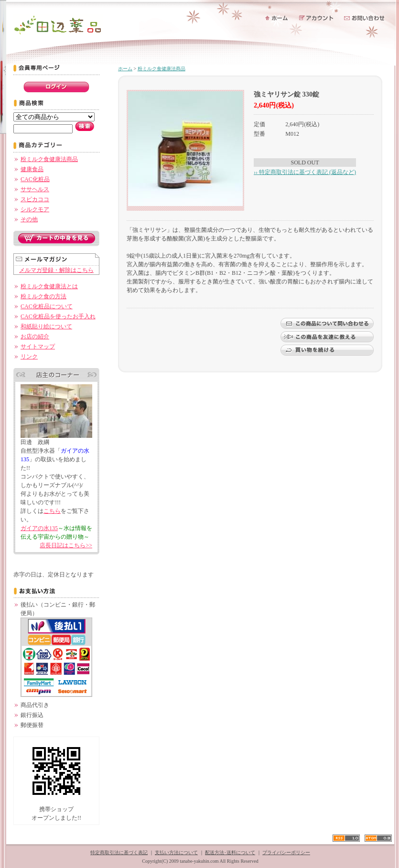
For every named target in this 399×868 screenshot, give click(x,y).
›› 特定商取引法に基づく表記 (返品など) (305, 172)
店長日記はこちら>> (66, 545)
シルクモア (35, 209)
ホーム (125, 69)
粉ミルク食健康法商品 (49, 159)
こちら (52, 511)
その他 (29, 219)
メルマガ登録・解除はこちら (56, 270)
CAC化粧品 (35, 179)
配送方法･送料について (230, 852)
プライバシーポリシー (286, 852)
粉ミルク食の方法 (43, 296)
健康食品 (32, 169)
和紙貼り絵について (46, 326)
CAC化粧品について (47, 306)
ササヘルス (35, 189)
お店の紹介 (35, 336)
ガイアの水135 (39, 528)
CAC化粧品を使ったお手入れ (58, 316)
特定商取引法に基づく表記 (119, 852)
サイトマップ (38, 347)
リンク (29, 357)
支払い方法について (176, 852)
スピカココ (35, 199)
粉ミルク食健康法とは (49, 286)
